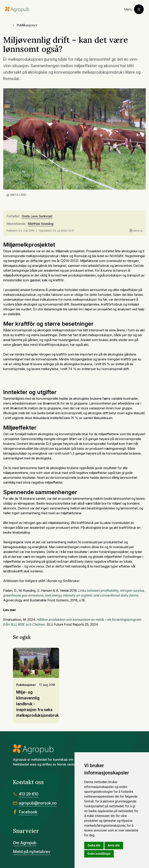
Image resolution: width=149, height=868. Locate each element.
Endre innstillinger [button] (99, 854)
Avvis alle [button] (114, 845)
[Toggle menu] (134, 9)
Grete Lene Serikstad (37, 216)
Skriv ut (136, 231)
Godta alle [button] (94, 845)
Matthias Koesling (41, 224)
